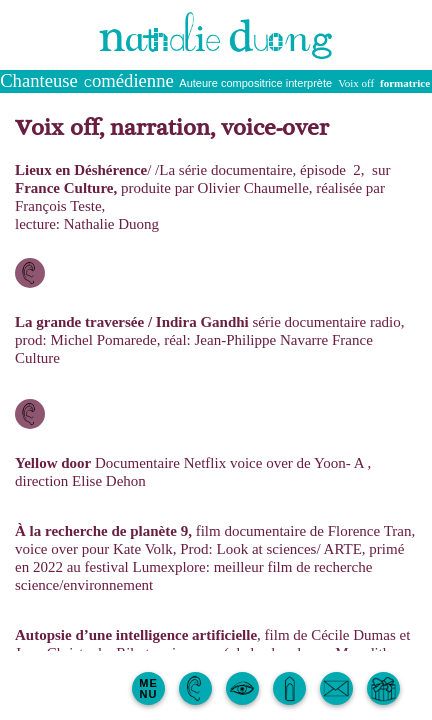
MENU (148, 688)
